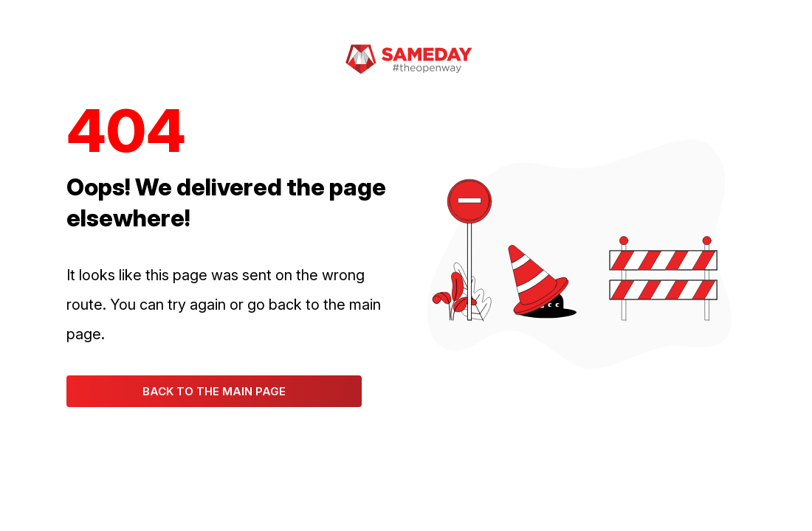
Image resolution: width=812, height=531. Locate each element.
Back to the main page (214, 391)
